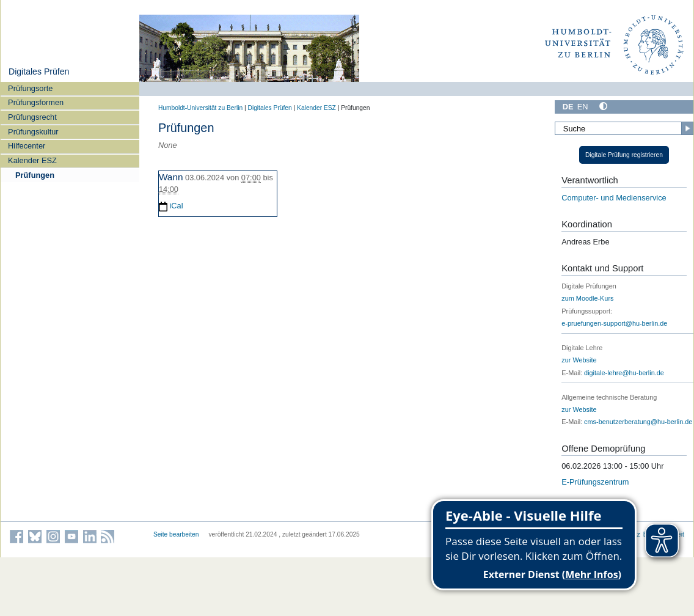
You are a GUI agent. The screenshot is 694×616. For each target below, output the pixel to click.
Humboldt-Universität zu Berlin (200, 108)
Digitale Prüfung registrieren (624, 155)
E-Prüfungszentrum (595, 482)
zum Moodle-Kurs (587, 298)
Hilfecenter (27, 146)
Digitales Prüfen (39, 71)
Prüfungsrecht (32, 117)
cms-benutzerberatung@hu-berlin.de (638, 422)
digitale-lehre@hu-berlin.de (624, 373)
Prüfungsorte (30, 88)
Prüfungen (35, 175)
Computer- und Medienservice (614, 198)
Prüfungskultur (33, 132)
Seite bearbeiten (176, 534)
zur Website (579, 360)
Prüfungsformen (36, 102)
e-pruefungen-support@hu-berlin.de (614, 323)
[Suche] (624, 128)
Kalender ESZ (32, 160)
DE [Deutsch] (568, 107)
